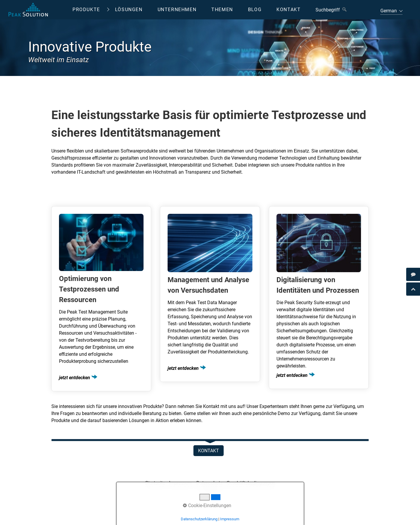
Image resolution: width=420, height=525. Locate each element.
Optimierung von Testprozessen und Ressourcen (101, 299)
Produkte (86, 10)
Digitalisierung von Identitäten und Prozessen (319, 298)
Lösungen (129, 10)
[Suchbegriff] (331, 10)
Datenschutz (209, 483)
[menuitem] (91, 10)
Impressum (181, 483)
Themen (222, 10)
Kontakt (289, 10)
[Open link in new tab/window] (413, 274)
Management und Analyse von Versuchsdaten (210, 294)
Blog (255, 10)
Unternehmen (177, 10)
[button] (209, 451)
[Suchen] (345, 10)
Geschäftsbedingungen (251, 483)
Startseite (155, 483)
